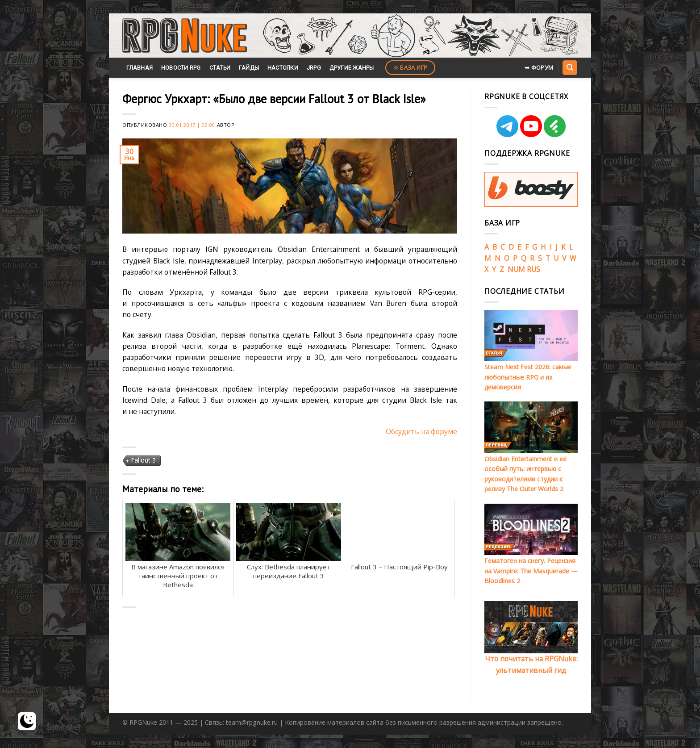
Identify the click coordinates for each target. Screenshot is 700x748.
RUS (533, 269)
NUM (516, 269)
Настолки (283, 68)
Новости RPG (181, 68)
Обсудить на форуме (421, 431)
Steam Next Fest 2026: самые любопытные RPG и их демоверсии (528, 377)
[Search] (570, 67)
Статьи (220, 68)
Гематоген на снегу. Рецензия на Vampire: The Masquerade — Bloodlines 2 (531, 571)
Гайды (249, 68)
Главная (140, 68)
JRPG (314, 68)
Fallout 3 (143, 460)
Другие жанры (352, 68)
